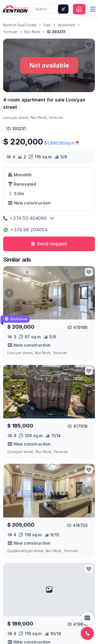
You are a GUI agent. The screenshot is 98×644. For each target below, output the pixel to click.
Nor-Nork (32, 32)
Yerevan (10, 32)
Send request (49, 244)
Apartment (67, 25)
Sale (47, 25)
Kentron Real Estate (20, 25)
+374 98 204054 (25, 230)
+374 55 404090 (25, 218)
